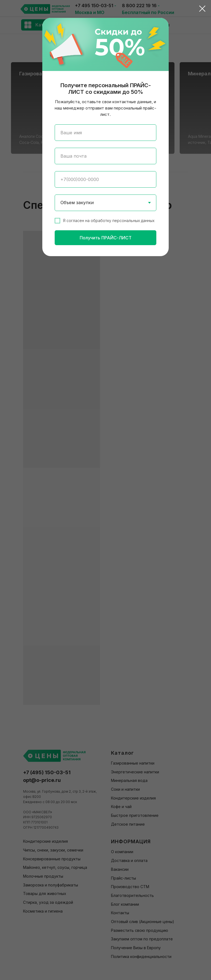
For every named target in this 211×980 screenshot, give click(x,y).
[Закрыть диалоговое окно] (202, 9)
